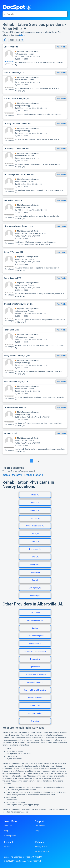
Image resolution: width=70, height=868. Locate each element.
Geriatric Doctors (35, 644)
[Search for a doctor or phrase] (35, 14)
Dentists (35, 628)
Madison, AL (35, 510)
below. (22, 35)
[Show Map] (5, 40)
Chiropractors (35, 613)
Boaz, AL (35, 580)
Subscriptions (10, 836)
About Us (8, 826)
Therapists (35, 721)
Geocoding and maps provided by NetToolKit (23, 857)
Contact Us (40, 826)
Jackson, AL (35, 541)
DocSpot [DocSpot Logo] (16, 7)
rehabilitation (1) (36, 475)
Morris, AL (35, 495)
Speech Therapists (35, 713)
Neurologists (35, 659)
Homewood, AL (35, 549)
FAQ (37, 831)
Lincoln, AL (35, 534)
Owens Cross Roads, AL (35, 526)
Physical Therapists (35, 698)
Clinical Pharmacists (35, 620)
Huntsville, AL (35, 572)
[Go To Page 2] (38, 461)
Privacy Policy (41, 846)
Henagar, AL (35, 503)
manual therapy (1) (14, 475)
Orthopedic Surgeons (35, 682)
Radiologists (35, 706)
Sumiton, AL (35, 518)
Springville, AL (35, 565)
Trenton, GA (35, 557)
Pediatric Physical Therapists (35, 690)
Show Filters (16, 40)
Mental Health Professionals (35, 651)
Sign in (7, 846)
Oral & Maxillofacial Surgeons (35, 675)
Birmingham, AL (35, 588)
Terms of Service (42, 851)
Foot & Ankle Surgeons (35, 636)
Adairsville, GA (35, 596)
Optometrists (35, 667)
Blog (6, 831)
